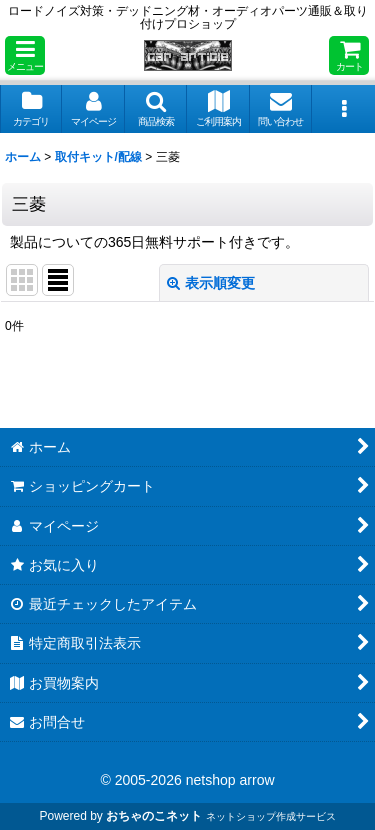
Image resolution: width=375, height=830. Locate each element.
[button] (25, 55)
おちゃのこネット (154, 816)
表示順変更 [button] (211, 283)
